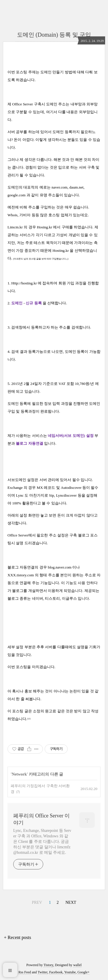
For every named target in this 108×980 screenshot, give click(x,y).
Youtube (70, 972)
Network (19, 774)
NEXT (71, 902)
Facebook (56, 972)
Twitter (43, 972)
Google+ (84, 972)
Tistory (48, 965)
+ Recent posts (18, 937)
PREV (37, 902)
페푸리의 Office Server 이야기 (41, 819)
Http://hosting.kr (24, 283)
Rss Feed (25, 972)
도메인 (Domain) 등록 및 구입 (54, 35)
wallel (77, 965)
